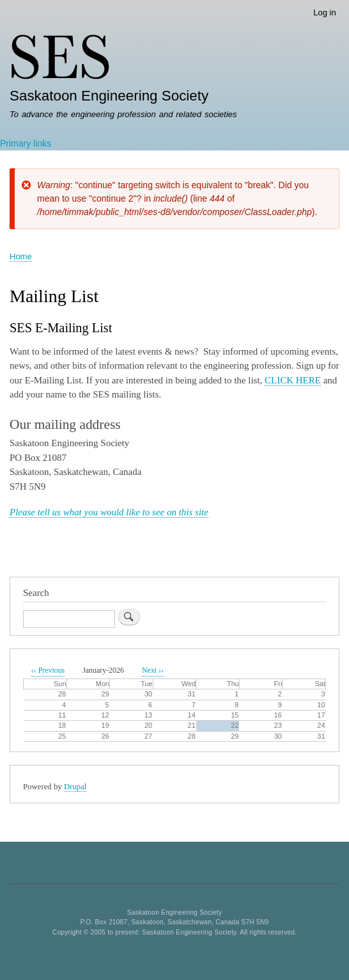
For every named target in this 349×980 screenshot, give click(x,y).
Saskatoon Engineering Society (109, 96)
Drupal (75, 787)
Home (21, 256)
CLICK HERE (293, 380)
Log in (324, 12)
